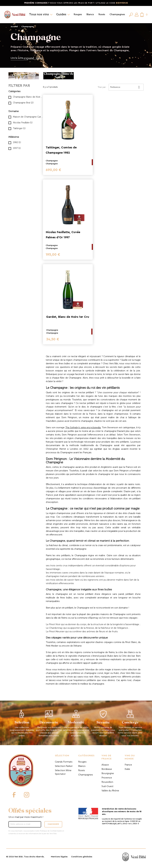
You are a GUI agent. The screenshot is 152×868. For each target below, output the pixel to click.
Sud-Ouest (107, 786)
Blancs (90, 15)
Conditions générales (82, 857)
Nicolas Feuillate (23, 123)
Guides (61, 15)
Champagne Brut (23, 103)
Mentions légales (59, 857)
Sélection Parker (64, 766)
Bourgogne (108, 774)
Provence (107, 778)
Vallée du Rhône (110, 791)
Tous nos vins (39, 15)
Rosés (102, 15)
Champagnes (117, 15)
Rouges (78, 15)
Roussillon (107, 782)
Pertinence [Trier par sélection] (126, 87)
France (128, 765)
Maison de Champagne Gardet (28, 117)
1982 (17, 142)
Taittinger (19, 128)
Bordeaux (107, 769)
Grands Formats (64, 762)
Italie (127, 769)
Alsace (105, 765)
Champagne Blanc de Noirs (28, 97)
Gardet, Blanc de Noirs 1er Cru (68, 317)
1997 (17, 148)
